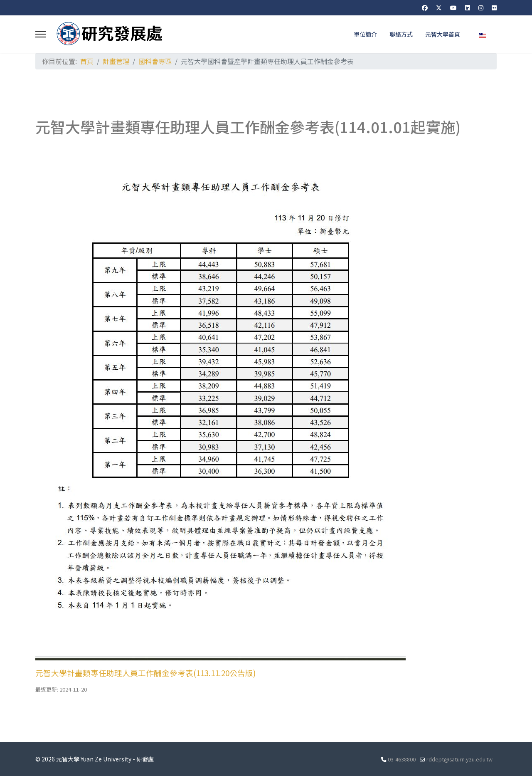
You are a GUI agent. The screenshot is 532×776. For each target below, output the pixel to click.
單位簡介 (365, 34)
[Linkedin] (468, 7)
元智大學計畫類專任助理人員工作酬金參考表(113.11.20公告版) (145, 673)
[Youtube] (453, 7)
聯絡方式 (401, 34)
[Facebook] (425, 7)
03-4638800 (402, 759)
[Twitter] (439, 7)
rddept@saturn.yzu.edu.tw (459, 759)
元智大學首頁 (443, 34)
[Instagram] (481, 7)
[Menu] (41, 34)
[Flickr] (494, 7)
